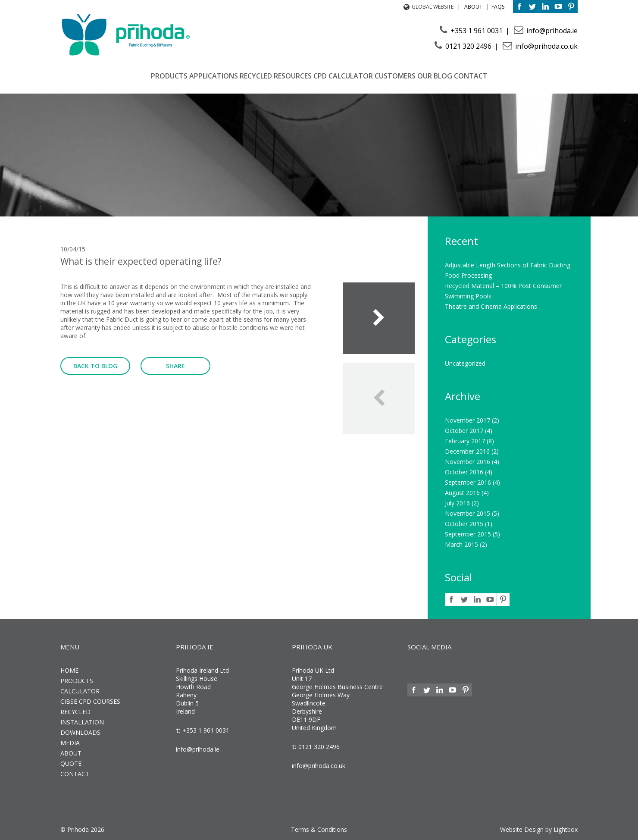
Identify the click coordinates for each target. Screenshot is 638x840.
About (473, 7)
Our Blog (435, 76)
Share (175, 366)
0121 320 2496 (468, 46)
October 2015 (464, 524)
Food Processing (468, 275)
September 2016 (468, 482)
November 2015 (468, 513)
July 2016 (457, 503)
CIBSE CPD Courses (90, 701)
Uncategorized (465, 363)
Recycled (256, 76)
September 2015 (468, 534)
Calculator (351, 76)
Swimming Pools (468, 296)
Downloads (80, 732)
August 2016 (462, 493)
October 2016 (464, 472)
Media (70, 743)
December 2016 (467, 451)
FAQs (498, 7)
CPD (320, 76)
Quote (71, 763)
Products (169, 76)
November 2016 (468, 462)
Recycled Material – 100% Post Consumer (503, 286)
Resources (293, 76)
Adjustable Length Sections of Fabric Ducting (508, 265)
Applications (214, 76)
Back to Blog (95, 366)
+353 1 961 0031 (477, 31)
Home (69, 670)
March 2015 (461, 544)
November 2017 (468, 420)
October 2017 (464, 431)
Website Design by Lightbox (539, 829)
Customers (395, 76)
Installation (82, 722)
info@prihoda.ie (551, 31)
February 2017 (465, 441)
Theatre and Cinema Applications (491, 306)
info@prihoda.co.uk (546, 46)
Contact (471, 76)
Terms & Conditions (319, 829)
